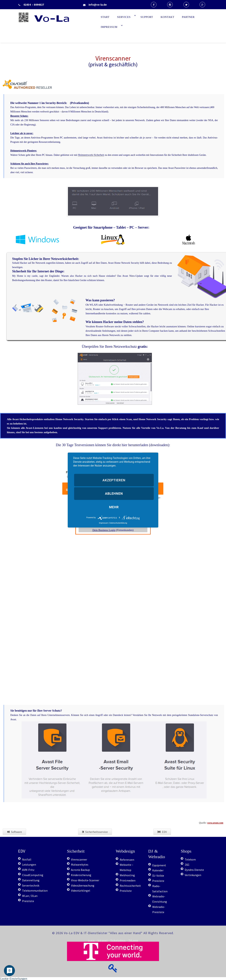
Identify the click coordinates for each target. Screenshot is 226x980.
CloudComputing (33, 875)
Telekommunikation (35, 891)
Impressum (109, 27)
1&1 (187, 865)
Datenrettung (31, 880)
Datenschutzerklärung (118, 523)
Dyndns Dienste (194, 870)
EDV (162, 832)
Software (14, 832)
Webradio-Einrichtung (160, 899)
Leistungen (29, 865)
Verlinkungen (193, 875)
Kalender (158, 870)
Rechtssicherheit (130, 886)
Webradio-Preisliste (159, 909)
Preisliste (28, 901)
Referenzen (127, 860)
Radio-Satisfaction (160, 889)
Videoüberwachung (83, 885)
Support (147, 17)
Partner (188, 17)
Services (124, 17)
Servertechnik (31, 885)
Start (105, 17)
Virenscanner (79, 859)
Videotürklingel (81, 891)
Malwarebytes (80, 865)
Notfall (27, 859)
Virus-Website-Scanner (85, 880)
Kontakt (168, 17)
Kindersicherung (81, 875)
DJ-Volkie (158, 876)
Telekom (190, 859)
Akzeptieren (114, 480)
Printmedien (128, 880)
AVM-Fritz (28, 870)
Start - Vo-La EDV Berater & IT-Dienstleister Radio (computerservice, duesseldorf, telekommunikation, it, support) (63, 29)
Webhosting (127, 875)
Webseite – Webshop (126, 867)
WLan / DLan (30, 896)
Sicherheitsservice (95, 832)
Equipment (159, 865)
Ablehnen (114, 494)
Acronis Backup (80, 870)
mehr (114, 507)
